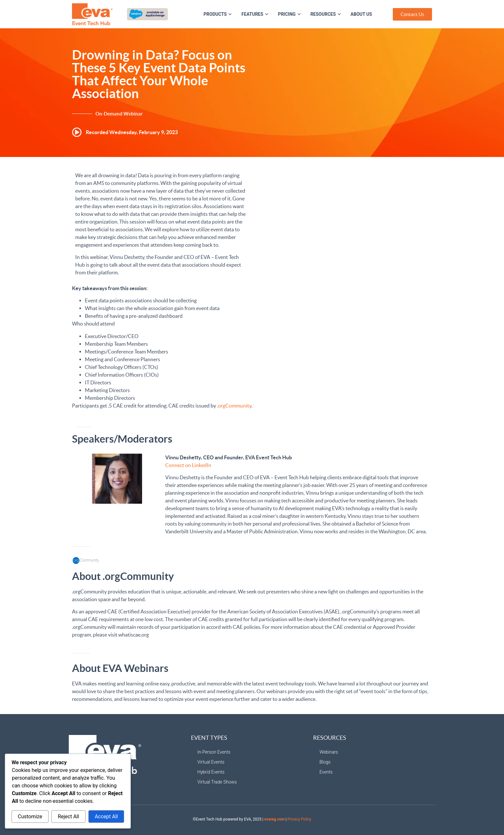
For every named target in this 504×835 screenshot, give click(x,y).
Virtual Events (211, 762)
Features (255, 14)
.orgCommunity (234, 406)
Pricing (289, 14)
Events (326, 772)
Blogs (325, 762)
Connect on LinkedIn (188, 465)
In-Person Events (214, 752)
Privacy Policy (299, 819)
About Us (361, 14)
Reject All (68, 817)
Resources (326, 14)
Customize (30, 817)
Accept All (106, 817)
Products (218, 14)
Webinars (329, 752)
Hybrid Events (211, 772)
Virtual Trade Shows (217, 782)
